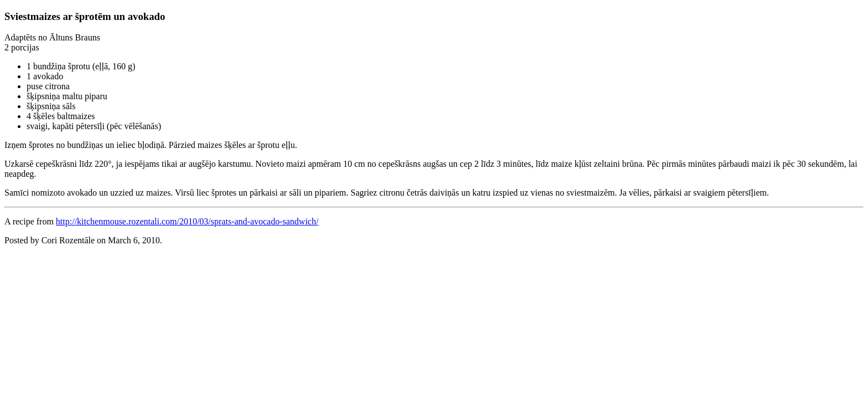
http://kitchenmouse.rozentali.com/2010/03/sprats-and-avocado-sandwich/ (187, 221)
